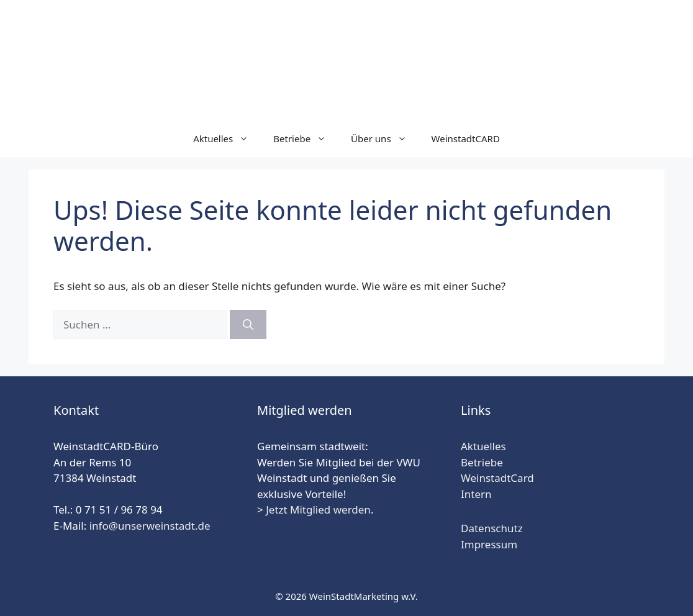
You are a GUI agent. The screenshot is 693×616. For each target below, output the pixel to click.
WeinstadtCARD (466, 138)
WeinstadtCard (497, 478)
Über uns (385, 138)
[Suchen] (248, 325)
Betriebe (306, 138)
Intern (476, 494)
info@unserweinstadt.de (150, 526)
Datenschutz (492, 528)
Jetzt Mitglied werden (318, 510)
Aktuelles (227, 138)
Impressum (489, 544)
